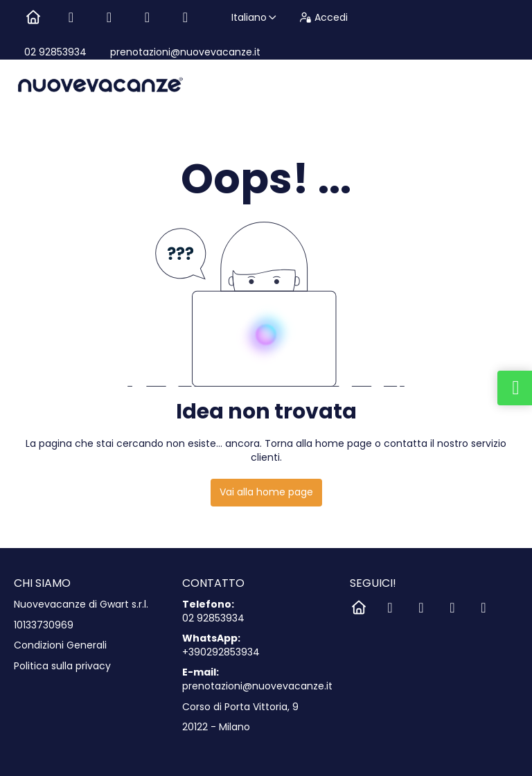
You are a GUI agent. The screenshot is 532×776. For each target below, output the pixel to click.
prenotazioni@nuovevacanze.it (184, 52)
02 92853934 (55, 52)
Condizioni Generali (60, 645)
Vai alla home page (266, 492)
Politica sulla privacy (62, 666)
